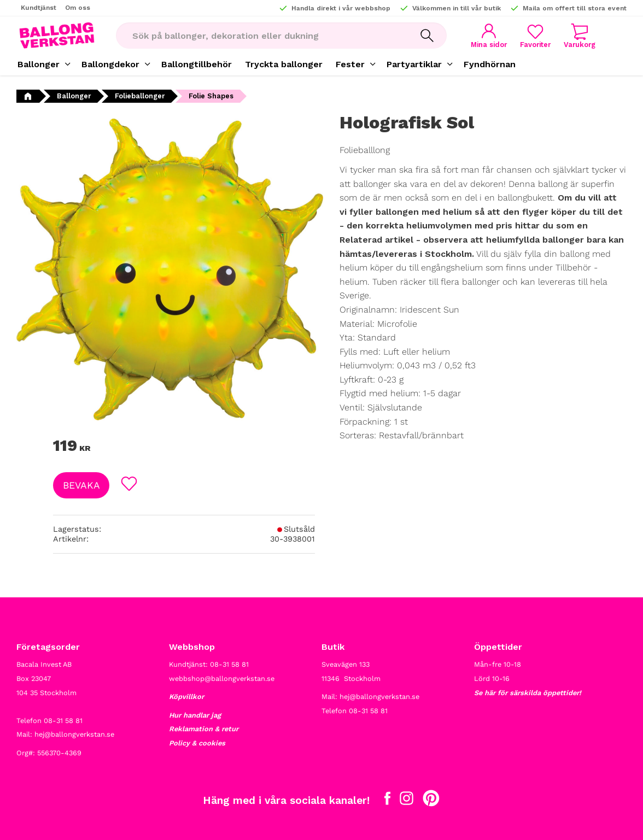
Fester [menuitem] (350, 64)
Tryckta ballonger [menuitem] (284, 64)
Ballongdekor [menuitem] (110, 64)
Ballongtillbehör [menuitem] (197, 64)
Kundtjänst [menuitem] (39, 8)
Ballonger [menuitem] (39, 64)
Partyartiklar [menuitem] (414, 64)
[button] (535, 36)
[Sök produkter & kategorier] (262, 36)
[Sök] (427, 36)
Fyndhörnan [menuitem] (490, 64)
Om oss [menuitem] (78, 8)
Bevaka (81, 485)
